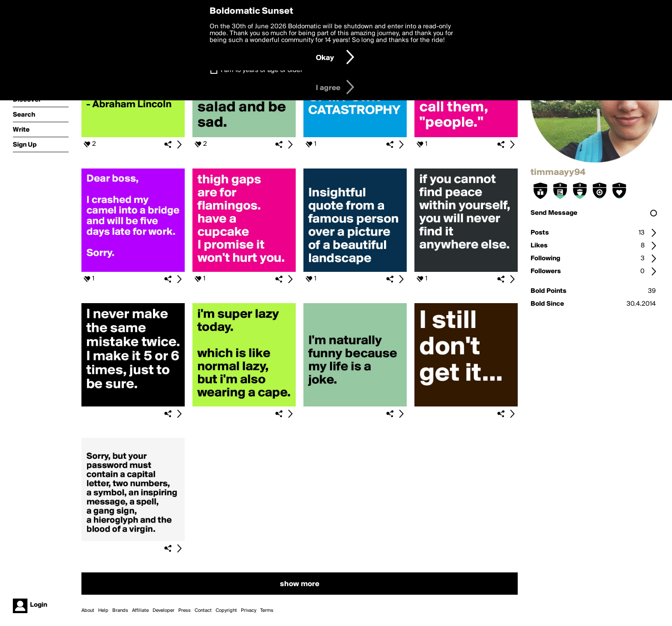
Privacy (249, 611)
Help (103, 611)
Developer (163, 611)
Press (184, 611)
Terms (267, 611)
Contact (203, 611)
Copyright (226, 611)
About (88, 611)
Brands (120, 611)
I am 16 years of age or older (262, 70)
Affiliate (140, 611)
